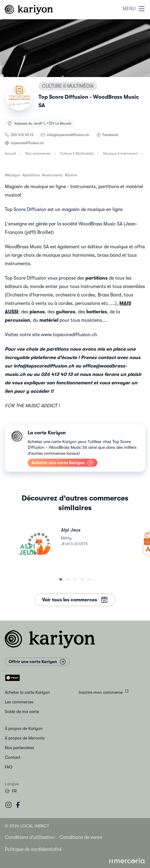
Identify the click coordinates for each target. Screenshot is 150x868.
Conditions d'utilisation (30, 837)
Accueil (11, 153)
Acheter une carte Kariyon (63, 463)
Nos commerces (38, 153)
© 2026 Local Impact (27, 826)
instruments (53, 175)
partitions (32, 175)
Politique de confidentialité (33, 849)
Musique (13, 175)
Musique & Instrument (120, 153)
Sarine (72, 175)
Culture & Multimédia (77, 153)
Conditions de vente (81, 837)
